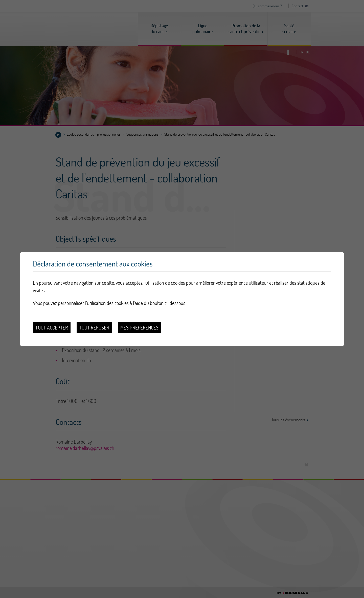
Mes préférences (139, 328)
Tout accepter (52, 328)
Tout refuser (94, 328)
